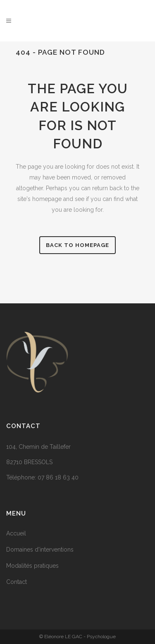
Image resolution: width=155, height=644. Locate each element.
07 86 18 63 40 (58, 477)
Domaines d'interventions (40, 550)
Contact (17, 582)
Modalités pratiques (32, 566)
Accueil (16, 533)
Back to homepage (77, 245)
